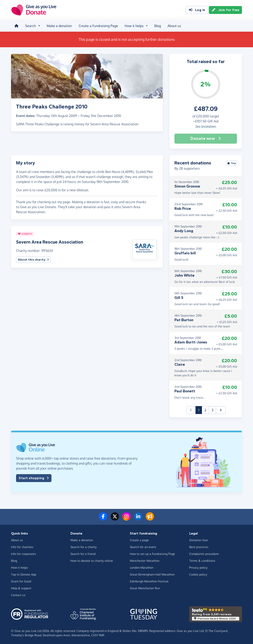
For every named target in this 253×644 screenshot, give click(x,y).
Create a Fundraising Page (98, 26)
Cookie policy (198, 574)
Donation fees (199, 540)
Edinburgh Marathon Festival (149, 581)
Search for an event (143, 547)
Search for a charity (84, 547)
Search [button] (31, 26)
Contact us (18, 595)
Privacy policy (198, 568)
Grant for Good (21, 581)
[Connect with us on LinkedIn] (138, 519)
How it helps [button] (134, 26)
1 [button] (200, 410)
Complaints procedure (204, 554)
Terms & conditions (202, 561)
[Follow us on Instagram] (126, 519)
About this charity (33, 260)
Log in (197, 10)
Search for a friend (83, 554)
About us (174, 26)
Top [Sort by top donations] (232, 163)
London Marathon (142, 568)
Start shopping (34, 478)
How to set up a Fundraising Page (152, 554)
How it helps (19, 568)
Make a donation (59, 26)
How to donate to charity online (92, 561)
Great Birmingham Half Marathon (152, 574)
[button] (145, 249)
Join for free (225, 10)
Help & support (21, 588)
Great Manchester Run (145, 588)
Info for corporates (24, 554)
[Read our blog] (150, 519)
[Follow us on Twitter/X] (115, 519)
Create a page (139, 540)
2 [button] (205, 410)
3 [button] (212, 410)
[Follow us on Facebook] (103, 519)
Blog (158, 26)
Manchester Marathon (145, 561)
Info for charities (22, 547)
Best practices (199, 547)
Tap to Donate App (24, 574)
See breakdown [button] (206, 126)
